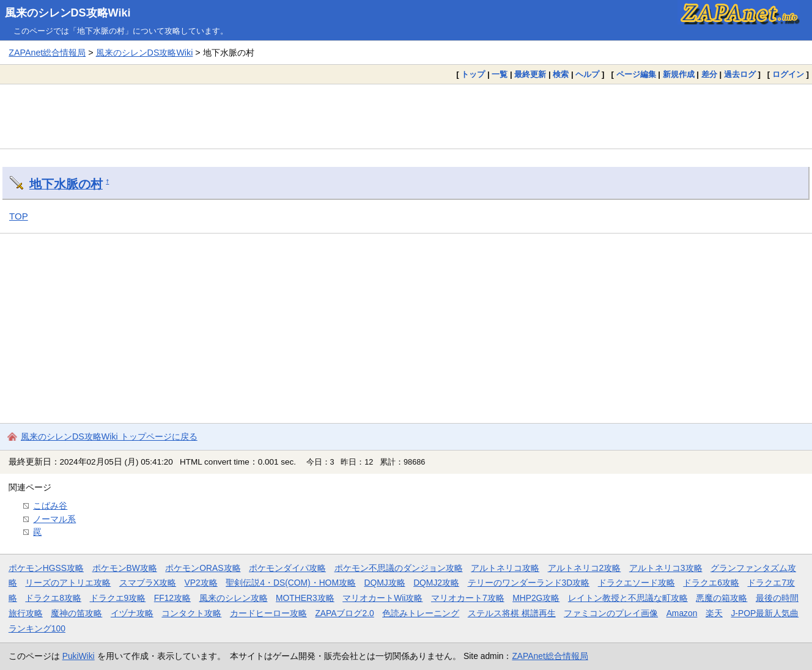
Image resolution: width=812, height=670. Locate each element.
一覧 (500, 74)
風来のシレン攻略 (234, 598)
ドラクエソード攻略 (637, 583)
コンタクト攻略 (191, 613)
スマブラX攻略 (148, 583)
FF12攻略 (172, 598)
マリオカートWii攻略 (382, 598)
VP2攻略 (201, 583)
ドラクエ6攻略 (711, 583)
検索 (561, 74)
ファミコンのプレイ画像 (611, 613)
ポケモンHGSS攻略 (46, 568)
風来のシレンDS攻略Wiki (68, 13)
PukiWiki (79, 656)
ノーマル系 (54, 519)
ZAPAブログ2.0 (344, 613)
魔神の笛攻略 (76, 613)
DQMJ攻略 (384, 583)
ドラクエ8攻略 (53, 598)
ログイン (788, 74)
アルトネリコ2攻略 (585, 568)
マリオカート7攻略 (468, 598)
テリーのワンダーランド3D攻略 (529, 583)
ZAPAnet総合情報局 (47, 53)
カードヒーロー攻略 (268, 613)
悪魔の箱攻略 (722, 598)
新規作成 (679, 74)
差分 (709, 74)
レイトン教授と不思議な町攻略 (628, 598)
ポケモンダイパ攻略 (287, 568)
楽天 (714, 613)
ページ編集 (636, 74)
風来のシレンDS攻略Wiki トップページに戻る (109, 436)
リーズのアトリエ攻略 (68, 583)
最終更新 (530, 74)
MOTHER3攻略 (305, 598)
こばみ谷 (50, 506)
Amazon (682, 613)
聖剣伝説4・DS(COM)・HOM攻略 (291, 583)
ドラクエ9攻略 (118, 598)
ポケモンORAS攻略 (203, 568)
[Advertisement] (406, 116)
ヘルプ (587, 74)
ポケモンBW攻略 (125, 568)
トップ (473, 74)
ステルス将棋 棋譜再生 (512, 613)
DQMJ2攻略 (436, 583)
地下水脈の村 (66, 184)
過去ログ (740, 74)
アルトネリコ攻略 (505, 568)
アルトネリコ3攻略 (666, 568)
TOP (19, 216)
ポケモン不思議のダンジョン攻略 (399, 568)
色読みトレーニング (421, 613)
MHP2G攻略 (536, 598)
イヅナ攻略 (132, 613)
